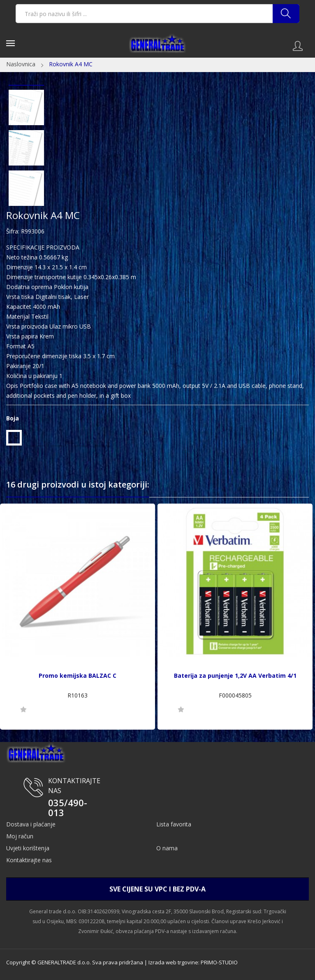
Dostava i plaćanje (31, 824)
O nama (167, 848)
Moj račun (20, 836)
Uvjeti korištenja (28, 848)
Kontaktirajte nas (29, 860)
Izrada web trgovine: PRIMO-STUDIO (193, 962)
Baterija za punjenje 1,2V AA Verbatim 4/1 (235, 676)
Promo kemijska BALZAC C (78, 676)
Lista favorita (174, 824)
